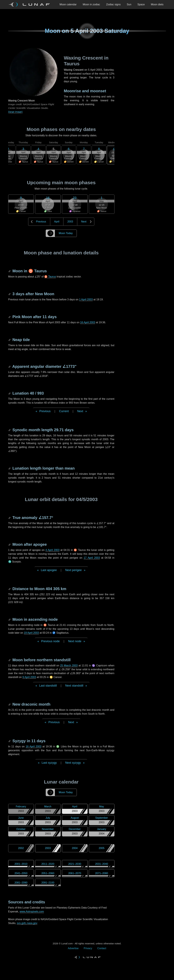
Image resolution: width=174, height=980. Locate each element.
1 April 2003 (86, 299)
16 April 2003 (88, 322)
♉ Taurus (50, 277)
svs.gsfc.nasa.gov (27, 923)
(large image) (15, 112)
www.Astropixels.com (32, 912)
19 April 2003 (31, 633)
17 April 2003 (92, 558)
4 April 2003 (52, 550)
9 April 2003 (29, 677)
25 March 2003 (69, 666)
